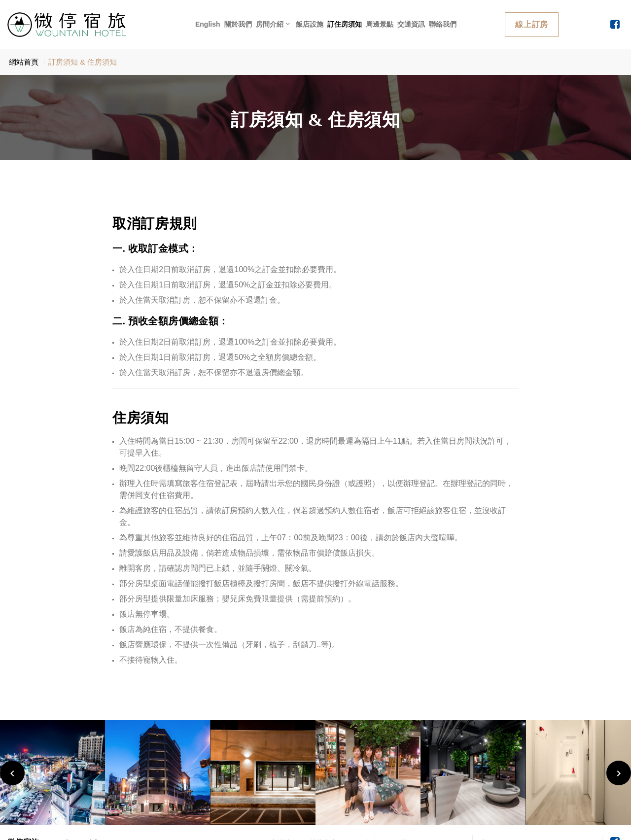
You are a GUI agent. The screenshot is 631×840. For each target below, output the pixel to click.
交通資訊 (411, 24)
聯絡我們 (443, 24)
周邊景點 (380, 24)
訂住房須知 (345, 24)
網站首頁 (24, 62)
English (208, 24)
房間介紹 (270, 24)
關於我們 (238, 24)
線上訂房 (532, 24)
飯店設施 (310, 24)
